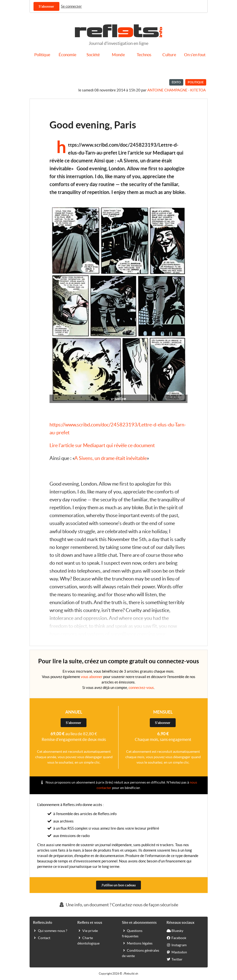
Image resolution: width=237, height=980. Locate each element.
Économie (68, 55)
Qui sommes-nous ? (50, 930)
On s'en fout (195, 55)
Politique (42, 55)
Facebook (176, 938)
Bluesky (175, 930)
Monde (118, 55)
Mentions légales (137, 943)
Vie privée (88, 930)
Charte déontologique (88, 940)
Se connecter (71, 6)
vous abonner (92, 677)
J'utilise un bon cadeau (118, 885)
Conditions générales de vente (141, 953)
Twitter (175, 959)
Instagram (177, 945)
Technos (144, 55)
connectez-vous (141, 688)
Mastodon (177, 952)
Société (93, 55)
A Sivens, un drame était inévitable (111, 458)
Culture (169, 55)
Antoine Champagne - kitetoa (177, 90)
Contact (42, 938)
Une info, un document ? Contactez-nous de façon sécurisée (118, 905)
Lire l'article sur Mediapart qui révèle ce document (102, 445)
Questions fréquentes (132, 933)
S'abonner (46, 6)
